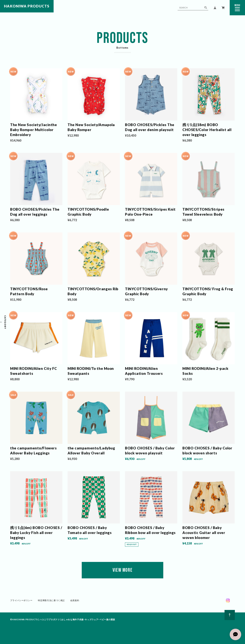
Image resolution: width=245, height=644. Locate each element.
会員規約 (75, 600)
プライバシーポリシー (21, 600)
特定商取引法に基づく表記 (51, 600)
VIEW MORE (122, 570)
